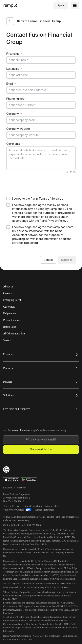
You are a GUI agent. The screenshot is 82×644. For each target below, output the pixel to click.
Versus (7, 325)
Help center (10, 298)
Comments (13, 144)
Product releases (12, 305)
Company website (18, 129)
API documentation (14, 318)
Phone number (16, 99)
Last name (13, 69)
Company (13, 114)
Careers (7, 278)
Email (10, 84)
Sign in (61, 5)
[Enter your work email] (41, 424)
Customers (9, 291)
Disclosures (54, 621)
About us (8, 271)
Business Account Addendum (54, 612)
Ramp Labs (10, 312)
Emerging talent (12, 285)
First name (13, 54)
